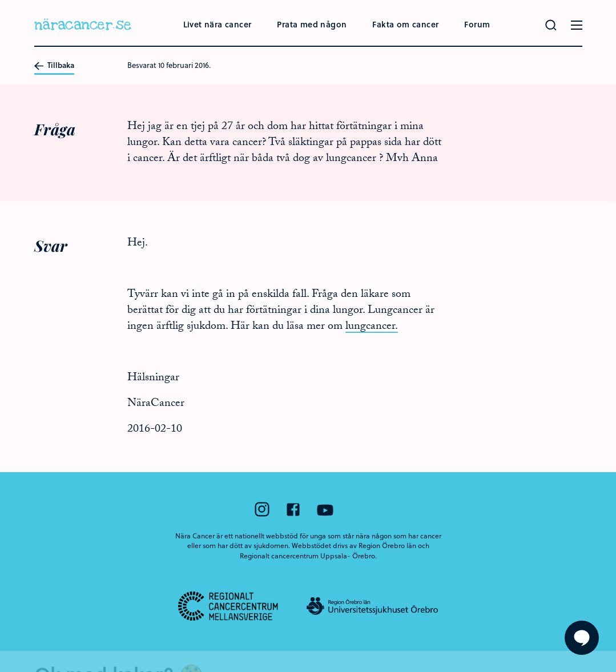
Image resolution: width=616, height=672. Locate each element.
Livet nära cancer (218, 24)
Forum (477, 24)
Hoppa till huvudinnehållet (0, 0)
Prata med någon (312, 24)
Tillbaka (54, 66)
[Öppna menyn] (577, 25)
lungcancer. (372, 327)
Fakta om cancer (405, 24)
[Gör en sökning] (551, 25)
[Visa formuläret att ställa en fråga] (582, 638)
